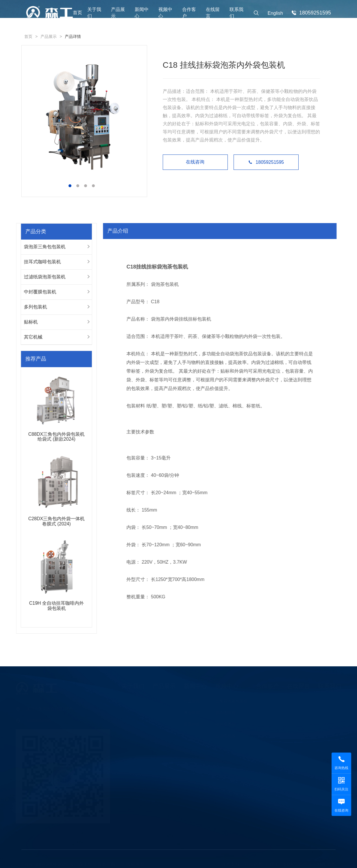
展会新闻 (191, 713)
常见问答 (191, 724)
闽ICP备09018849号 (291, 863)
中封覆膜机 (224, 724)
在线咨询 (196, 162)
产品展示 (49, 36)
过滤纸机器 (224, 736)
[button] (70, 186)
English (275, 13)
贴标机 (27, 322)
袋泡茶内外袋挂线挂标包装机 (184, 319)
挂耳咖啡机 (224, 713)
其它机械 (30, 337)
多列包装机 (32, 307)
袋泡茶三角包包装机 (41, 247)
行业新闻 (191, 701)
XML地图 (326, 863)
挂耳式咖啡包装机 (39, 262)
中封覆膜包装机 (37, 292)
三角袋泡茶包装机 (230, 701)
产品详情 (73, 36)
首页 (77, 13)
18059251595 (267, 162)
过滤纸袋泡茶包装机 (41, 277)
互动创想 (254, 863)
